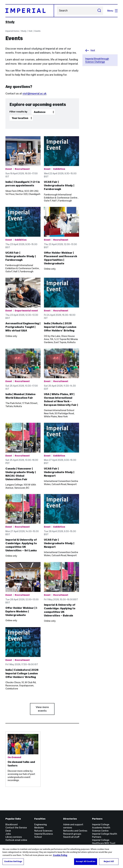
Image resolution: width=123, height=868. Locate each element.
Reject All (109, 861)
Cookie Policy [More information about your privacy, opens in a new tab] (60, 855)
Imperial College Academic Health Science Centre (101, 828)
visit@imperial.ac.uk (34, 93)
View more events (42, 709)
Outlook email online (16, 840)
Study (10, 22)
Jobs (8, 834)
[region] (61, 856)
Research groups (72, 834)
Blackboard (11, 824)
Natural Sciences (43, 831)
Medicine (39, 828)
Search (57, 11)
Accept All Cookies (86, 861)
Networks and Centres (75, 831)
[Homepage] (30, 11)
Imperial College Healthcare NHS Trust (104, 842)
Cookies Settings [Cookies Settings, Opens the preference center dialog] (13, 861)
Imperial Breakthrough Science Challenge (97, 60)
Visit (30, 31)
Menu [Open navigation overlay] (113, 11)
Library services (14, 837)
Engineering (41, 824)
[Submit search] (99, 11)
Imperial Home (12, 31)
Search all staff (71, 837)
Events (38, 31)
